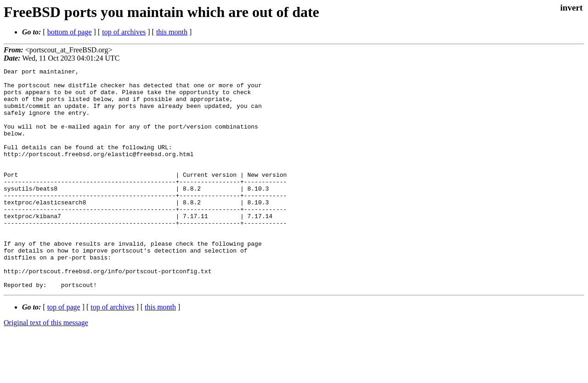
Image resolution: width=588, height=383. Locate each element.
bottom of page (70, 32)
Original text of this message (46, 367)
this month (172, 32)
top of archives (124, 32)
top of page (64, 351)
